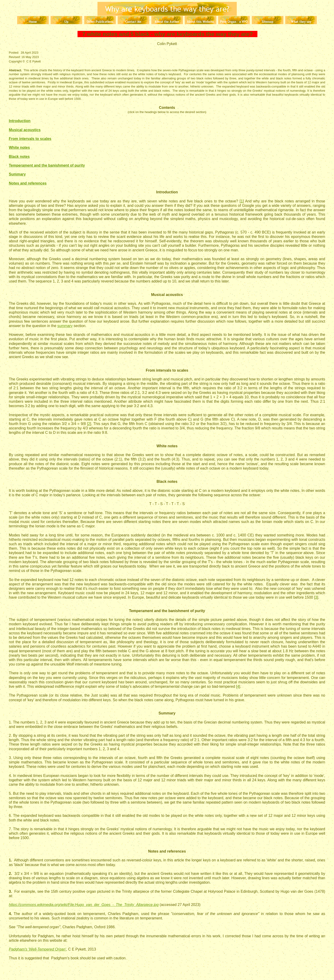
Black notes (19, 157)
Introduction (20, 121)
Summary (17, 174)
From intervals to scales (30, 139)
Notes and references (28, 183)
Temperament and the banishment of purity (47, 165)
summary (65, 326)
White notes (19, 148)
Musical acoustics (25, 130)
